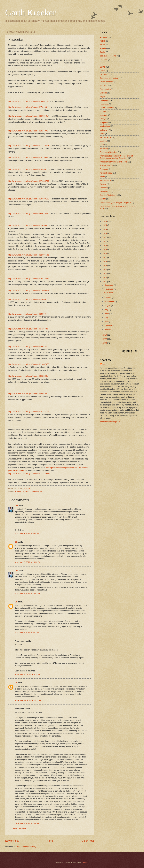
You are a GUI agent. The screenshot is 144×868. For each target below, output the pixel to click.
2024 (105, 229)
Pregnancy (104, 169)
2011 (105, 282)
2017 (105, 257)
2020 (105, 245)
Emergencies (105, 89)
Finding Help (105, 100)
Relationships (105, 180)
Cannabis (104, 59)
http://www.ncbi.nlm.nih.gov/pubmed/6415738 (28, 329)
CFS (102, 63)
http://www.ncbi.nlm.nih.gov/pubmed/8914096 (28, 131)
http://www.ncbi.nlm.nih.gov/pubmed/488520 (27, 394)
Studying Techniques (108, 195)
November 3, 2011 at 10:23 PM (28, 562)
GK (16, 542)
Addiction (103, 37)
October (108, 298)
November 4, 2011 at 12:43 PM (28, 593)
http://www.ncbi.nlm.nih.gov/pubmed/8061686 (28, 214)
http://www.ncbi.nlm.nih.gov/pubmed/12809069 (29, 290)
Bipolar (103, 52)
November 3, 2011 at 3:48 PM (27, 534)
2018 (105, 253)
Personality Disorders (109, 152)
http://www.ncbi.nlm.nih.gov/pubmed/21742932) (29, 474)
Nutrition (103, 141)
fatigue (102, 97)
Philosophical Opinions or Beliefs (113, 162)
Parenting (104, 148)
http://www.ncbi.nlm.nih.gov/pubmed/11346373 (29, 146)
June (107, 314)
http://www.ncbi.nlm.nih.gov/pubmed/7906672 (28, 299)
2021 (105, 241)
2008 (105, 343)
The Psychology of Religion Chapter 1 (115, 202)
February (109, 326)
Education (104, 85)
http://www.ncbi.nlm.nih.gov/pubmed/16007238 (29, 101)
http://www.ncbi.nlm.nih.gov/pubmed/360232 (27, 346)
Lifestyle (103, 119)
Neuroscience (105, 137)
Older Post (88, 841)
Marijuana (104, 123)
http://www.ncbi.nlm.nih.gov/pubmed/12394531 (29, 255)
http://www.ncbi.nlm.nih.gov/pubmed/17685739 (29, 181)
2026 (105, 221)
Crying (102, 71)
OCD (102, 145)
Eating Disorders (107, 82)
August (108, 306)
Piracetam (109, 292)
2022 (105, 237)
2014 (105, 270)
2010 (105, 335)
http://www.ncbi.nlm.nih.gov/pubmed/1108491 (28, 116)
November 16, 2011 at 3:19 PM (28, 674)
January (108, 330)
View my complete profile (110, 422)
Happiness (104, 104)
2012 (105, 278)
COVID (103, 67)
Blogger (85, 862)
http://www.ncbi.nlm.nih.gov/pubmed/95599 (27, 314)
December (109, 285)
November (109, 289)
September (110, 302)
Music (102, 134)
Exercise (103, 93)
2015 (105, 265)
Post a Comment (19, 829)
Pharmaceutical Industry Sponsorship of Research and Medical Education (116, 157)
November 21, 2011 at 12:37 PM (28, 700)
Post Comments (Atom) (26, 847)
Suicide (103, 199)
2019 (105, 249)
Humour (103, 111)
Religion (103, 184)
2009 (105, 339)
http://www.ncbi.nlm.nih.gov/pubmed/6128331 (28, 376)
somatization (105, 191)
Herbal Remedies (107, 108)
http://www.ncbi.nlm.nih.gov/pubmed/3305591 (28, 225)
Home (50, 841)
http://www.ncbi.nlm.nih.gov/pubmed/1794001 (28, 107)
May (107, 318)
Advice (102, 45)
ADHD (102, 41)
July (107, 310)
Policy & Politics (106, 165)
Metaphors (104, 130)
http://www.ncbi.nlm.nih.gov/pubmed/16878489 (29, 279)
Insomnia (103, 115)
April (107, 322)
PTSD (102, 177)
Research (104, 188)
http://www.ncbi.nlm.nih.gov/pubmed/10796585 (29, 157)
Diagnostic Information (109, 78)
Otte (17, 505)
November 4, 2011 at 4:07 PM (27, 633)
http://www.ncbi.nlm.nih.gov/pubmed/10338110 (29, 169)
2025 (105, 225)
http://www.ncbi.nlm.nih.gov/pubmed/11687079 (29, 364)
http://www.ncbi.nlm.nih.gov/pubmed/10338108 (29, 199)
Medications (37, 491)
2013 (105, 273)
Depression (26, 491)
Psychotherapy (106, 173)
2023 (105, 233)
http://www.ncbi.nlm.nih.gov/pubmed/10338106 (29, 412)
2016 (105, 261)
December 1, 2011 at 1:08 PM (27, 823)
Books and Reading (108, 56)
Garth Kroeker (30, 13)
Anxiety (18, 491)
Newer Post (12, 841)
